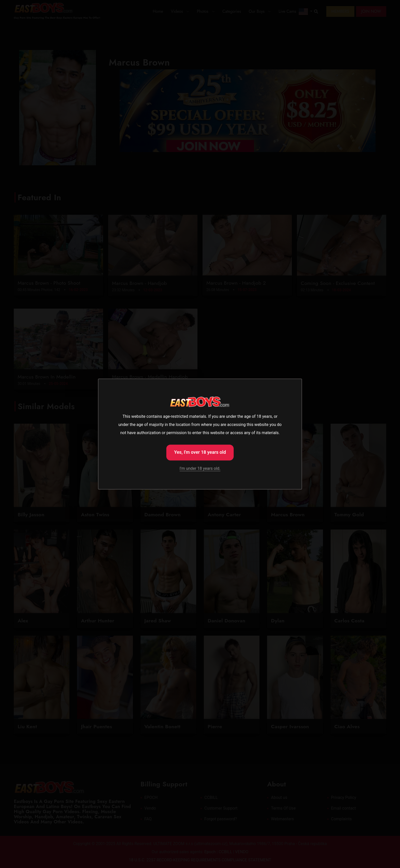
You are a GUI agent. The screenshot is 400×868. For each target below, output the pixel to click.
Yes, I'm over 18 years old (200, 452)
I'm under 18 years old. (200, 469)
